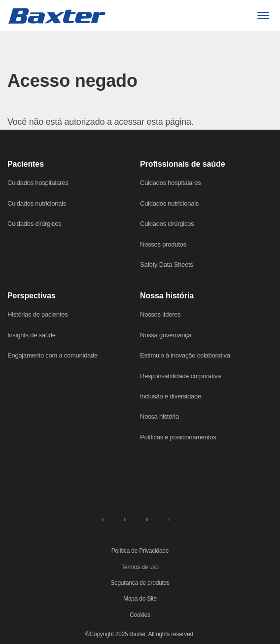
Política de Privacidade (140, 551)
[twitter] (147, 519)
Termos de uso (140, 567)
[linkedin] (103, 519)
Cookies (140, 615)
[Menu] (263, 16)
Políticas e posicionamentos (178, 437)
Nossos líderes (160, 314)
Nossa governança (166, 335)
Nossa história (159, 416)
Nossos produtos (163, 244)
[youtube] (170, 519)
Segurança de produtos (140, 583)
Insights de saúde (32, 335)
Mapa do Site (140, 599)
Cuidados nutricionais (37, 203)
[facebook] (125, 519)
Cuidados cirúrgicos (34, 224)
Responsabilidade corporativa (180, 376)
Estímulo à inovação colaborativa (185, 355)
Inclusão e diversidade (171, 396)
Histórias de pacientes (37, 314)
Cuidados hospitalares (38, 183)
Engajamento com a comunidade (52, 355)
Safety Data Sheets (167, 265)
